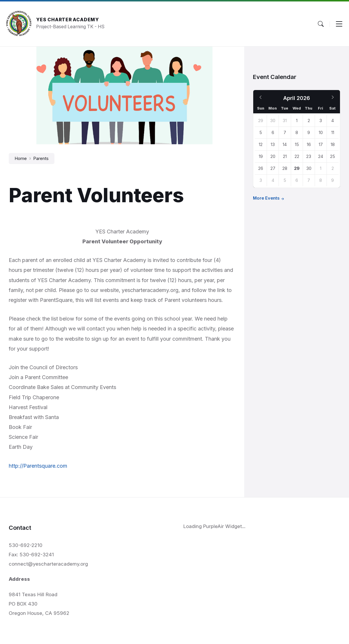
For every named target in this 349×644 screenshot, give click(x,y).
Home (21, 159)
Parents (41, 159)
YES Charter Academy (68, 20)
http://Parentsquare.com (38, 466)
